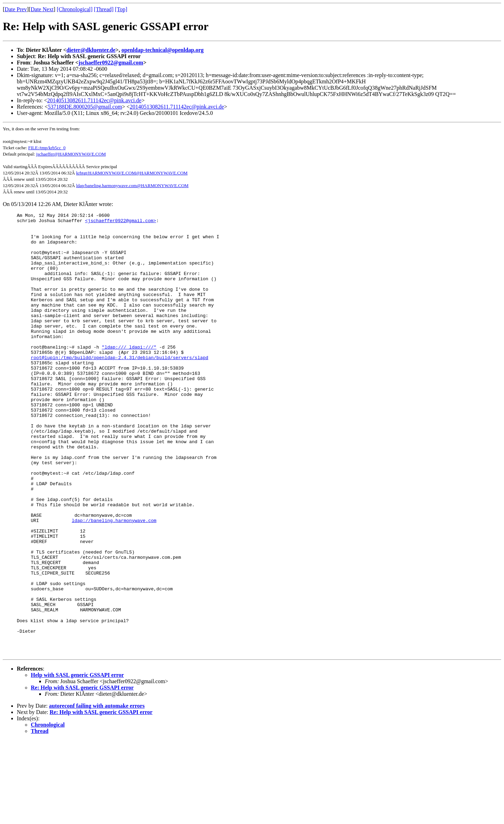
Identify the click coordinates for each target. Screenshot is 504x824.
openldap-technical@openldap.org (163, 50)
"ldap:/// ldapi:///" (129, 373)
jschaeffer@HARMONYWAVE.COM (71, 154)
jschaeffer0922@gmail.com (111, 63)
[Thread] (104, 9)
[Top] (121, 9)
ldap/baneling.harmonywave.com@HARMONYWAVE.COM (132, 186)
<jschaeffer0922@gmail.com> (121, 222)
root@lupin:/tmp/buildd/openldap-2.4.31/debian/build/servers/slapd (120, 386)
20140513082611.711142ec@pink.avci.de (94, 100)
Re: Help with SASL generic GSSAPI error (82, 772)
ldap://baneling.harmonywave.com (114, 581)
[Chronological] (75, 9)
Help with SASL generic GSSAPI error (77, 759)
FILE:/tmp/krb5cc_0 (47, 148)
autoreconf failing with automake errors (97, 790)
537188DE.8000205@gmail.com (85, 107)
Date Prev (16, 9)
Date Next (42, 9)
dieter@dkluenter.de (91, 50)
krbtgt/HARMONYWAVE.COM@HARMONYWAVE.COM (132, 173)
